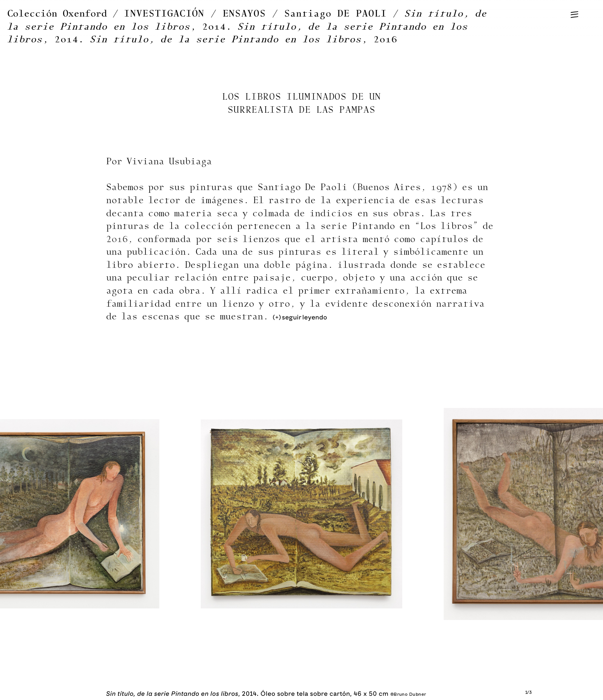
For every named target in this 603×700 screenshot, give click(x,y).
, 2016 (244, 39)
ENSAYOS (244, 14)
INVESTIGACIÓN (164, 14)
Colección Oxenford (57, 14)
